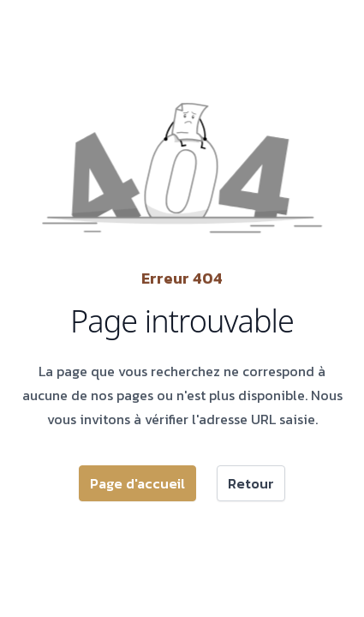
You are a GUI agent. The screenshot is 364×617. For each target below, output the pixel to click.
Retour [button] (251, 483)
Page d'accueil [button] (137, 483)
